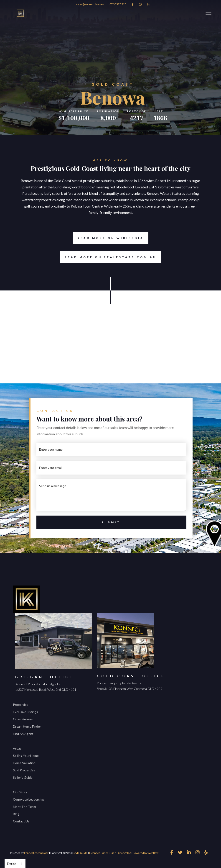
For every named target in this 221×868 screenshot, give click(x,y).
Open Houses (23, 719)
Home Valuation (24, 763)
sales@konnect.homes (90, 4)
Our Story (20, 792)
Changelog (124, 853)
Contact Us (21, 821)
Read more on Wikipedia (108, 238)
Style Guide (80, 853)
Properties (21, 705)
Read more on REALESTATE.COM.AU (111, 257)
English (12, 864)
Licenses (95, 853)
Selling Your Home (26, 756)
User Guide (109, 853)
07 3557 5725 (118, 4)
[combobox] (15, 864)
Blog (16, 814)
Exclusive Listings (25, 712)
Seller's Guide (23, 777)
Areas (17, 748)
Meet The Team (24, 807)
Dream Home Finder (27, 726)
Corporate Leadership (29, 799)
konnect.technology (36, 853)
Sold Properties (24, 770)
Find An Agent (23, 734)
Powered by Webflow (146, 853)
